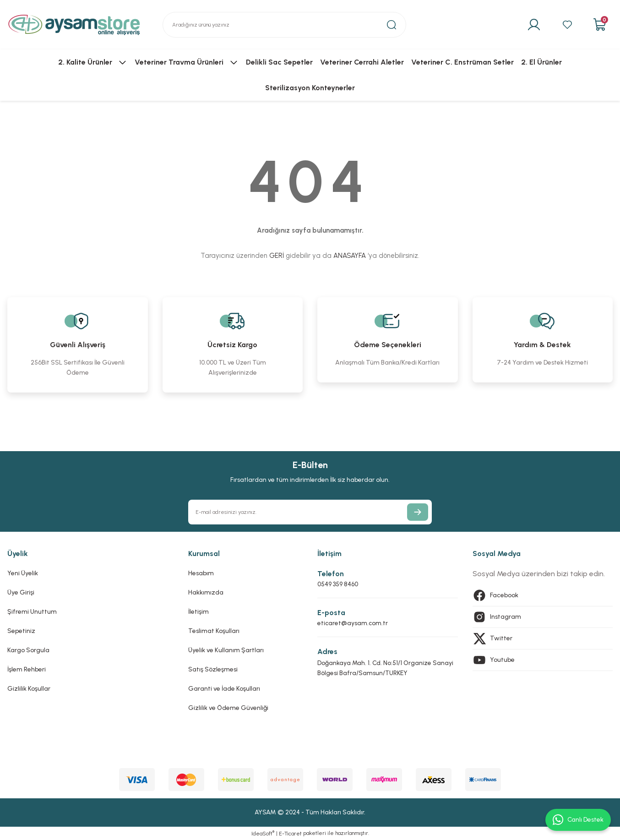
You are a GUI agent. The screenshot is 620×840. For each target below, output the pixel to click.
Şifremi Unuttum (32, 612)
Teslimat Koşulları (214, 631)
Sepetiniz (21, 631)
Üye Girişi (21, 592)
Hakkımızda (206, 592)
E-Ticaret (290, 834)
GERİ (277, 256)
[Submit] (418, 512)
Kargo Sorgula (28, 650)
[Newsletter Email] (310, 512)
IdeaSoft (263, 833)
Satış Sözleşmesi (213, 669)
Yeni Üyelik (23, 573)
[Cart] (599, 25)
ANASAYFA (350, 256)
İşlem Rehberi (27, 669)
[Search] (284, 25)
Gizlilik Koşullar (29, 689)
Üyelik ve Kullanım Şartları (226, 650)
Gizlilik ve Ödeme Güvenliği (228, 708)
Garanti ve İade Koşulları (224, 689)
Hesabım (201, 573)
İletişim (199, 612)
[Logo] (74, 25)
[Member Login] (532, 25)
